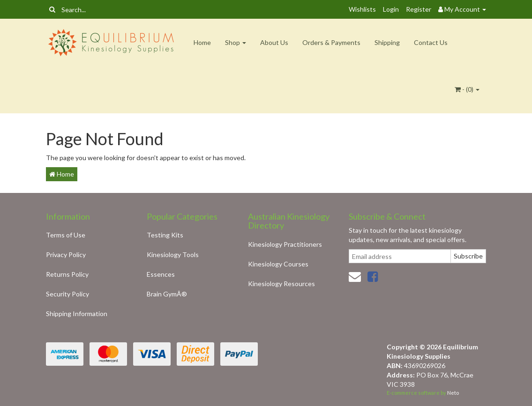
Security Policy (67, 294)
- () (467, 89)
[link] (373, 276)
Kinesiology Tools (173, 255)
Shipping (387, 42)
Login (391, 9)
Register (419, 9)
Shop (236, 42)
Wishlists (362, 9)
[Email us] (355, 276)
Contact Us (431, 42)
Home (202, 42)
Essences (161, 274)
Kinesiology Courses (278, 264)
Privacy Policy (66, 255)
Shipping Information (77, 314)
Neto (453, 393)
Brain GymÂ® (167, 294)
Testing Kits (165, 235)
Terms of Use (66, 235)
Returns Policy (67, 274)
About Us (274, 42)
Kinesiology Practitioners (285, 244)
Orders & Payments (331, 42)
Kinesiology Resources (281, 284)
